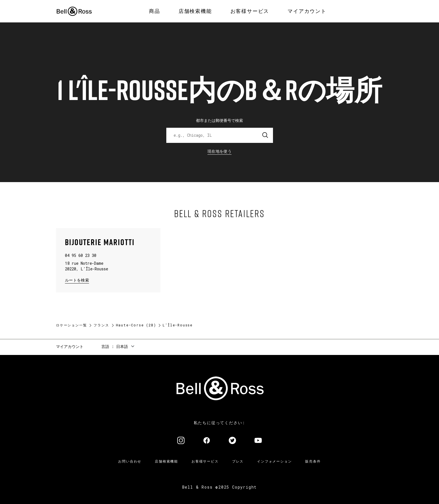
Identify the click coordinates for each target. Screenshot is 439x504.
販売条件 (313, 461)
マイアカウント (70, 346)
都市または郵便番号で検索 (219, 120)
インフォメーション (274, 461)
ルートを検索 (77, 280)
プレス (238, 461)
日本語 (122, 346)
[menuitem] (155, 11)
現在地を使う (219, 151)
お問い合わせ (130, 461)
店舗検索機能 (166, 461)
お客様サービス (205, 461)
